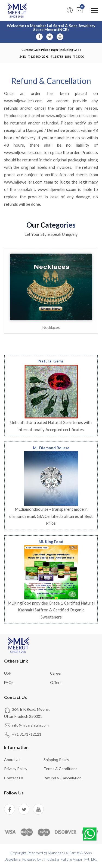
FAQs (9, 682)
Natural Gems (51, 361)
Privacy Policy (16, 769)
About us (12, 760)
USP (8, 673)
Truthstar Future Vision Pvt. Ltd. (70, 859)
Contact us (14, 778)
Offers (56, 682)
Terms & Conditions (61, 769)
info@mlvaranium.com (30, 725)
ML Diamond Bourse (51, 448)
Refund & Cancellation (63, 778)
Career (56, 673)
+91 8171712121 (27, 734)
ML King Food (51, 542)
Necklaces (51, 327)
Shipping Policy (56, 760)
